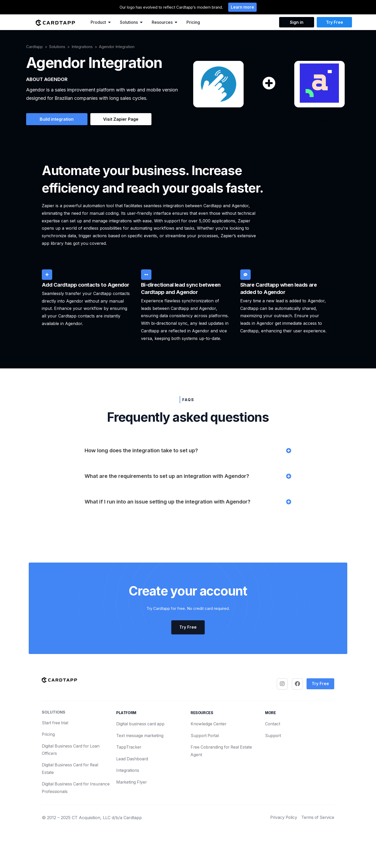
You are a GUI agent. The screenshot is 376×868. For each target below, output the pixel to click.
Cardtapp (34, 47)
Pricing (193, 22)
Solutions (57, 47)
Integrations (82, 47)
